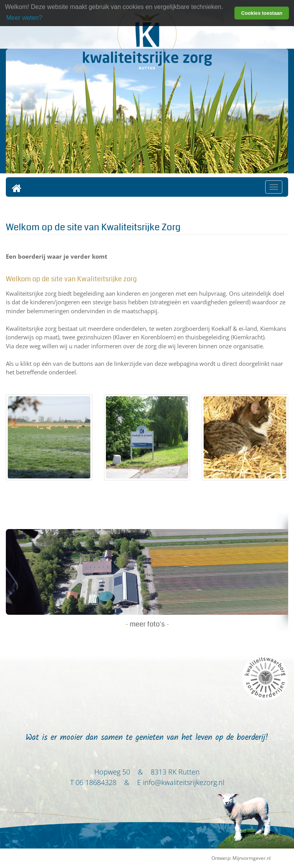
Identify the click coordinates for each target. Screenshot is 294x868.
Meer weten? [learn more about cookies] (24, 18)
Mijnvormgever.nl (252, 858)
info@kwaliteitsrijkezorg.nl (184, 782)
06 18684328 (96, 782)
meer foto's (147, 624)
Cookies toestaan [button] (262, 13)
